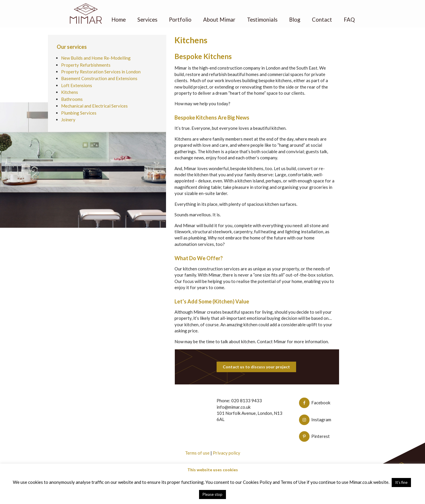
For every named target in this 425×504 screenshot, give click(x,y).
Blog (295, 20)
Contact (322, 20)
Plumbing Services (79, 113)
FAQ (350, 20)
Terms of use (197, 453)
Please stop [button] (212, 494)
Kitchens (70, 92)
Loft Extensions (77, 85)
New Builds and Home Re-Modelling (96, 58)
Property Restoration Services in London (101, 72)
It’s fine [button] (401, 482)
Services (147, 20)
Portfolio (180, 20)
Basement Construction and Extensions (99, 78)
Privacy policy (227, 453)
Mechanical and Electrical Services (94, 106)
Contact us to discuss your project (256, 367)
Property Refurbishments (86, 65)
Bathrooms (72, 99)
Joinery (68, 120)
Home (118, 20)
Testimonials (262, 20)
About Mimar (219, 20)
